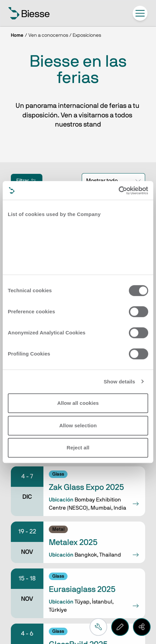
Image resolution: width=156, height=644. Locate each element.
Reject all (78, 448)
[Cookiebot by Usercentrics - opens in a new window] (119, 191)
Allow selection (78, 425)
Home (17, 35)
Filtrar (27, 181)
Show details (120, 382)
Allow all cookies (78, 403)
